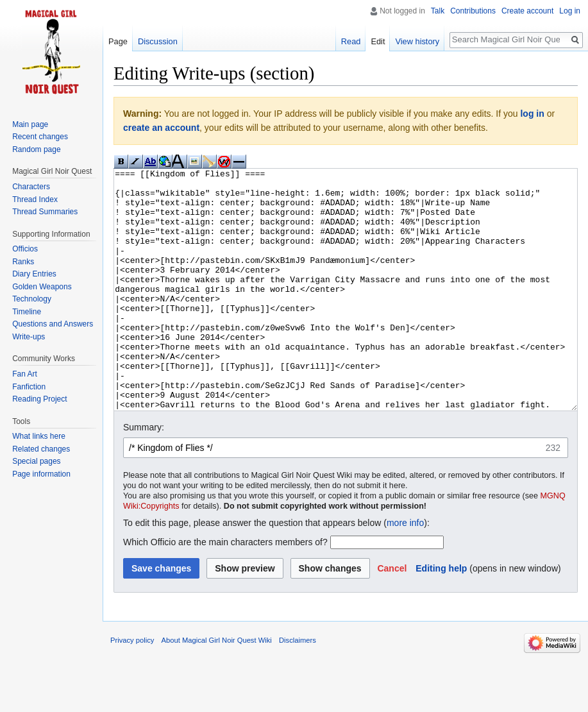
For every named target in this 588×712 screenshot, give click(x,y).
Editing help (441, 616)
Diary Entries (34, 274)
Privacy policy (132, 688)
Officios (25, 249)
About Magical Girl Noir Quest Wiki (217, 688)
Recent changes (40, 137)
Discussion (158, 41)
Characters (31, 187)
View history (417, 41)
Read (351, 41)
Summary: (144, 475)
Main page (30, 124)
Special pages (36, 461)
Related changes (41, 449)
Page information (41, 474)
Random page (36, 149)
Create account (527, 11)
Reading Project (39, 399)
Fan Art (25, 374)
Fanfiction (29, 387)
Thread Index (35, 199)
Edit (378, 41)
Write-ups (29, 337)
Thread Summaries (45, 212)
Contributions (473, 11)
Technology (32, 299)
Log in (570, 11)
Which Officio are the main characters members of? (225, 590)
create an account (161, 128)
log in (532, 114)
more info (405, 571)
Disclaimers (298, 688)
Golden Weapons (42, 287)
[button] (392, 616)
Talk (438, 11)
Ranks (23, 262)
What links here (39, 436)
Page (118, 41)
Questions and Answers (53, 324)
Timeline (27, 312)
